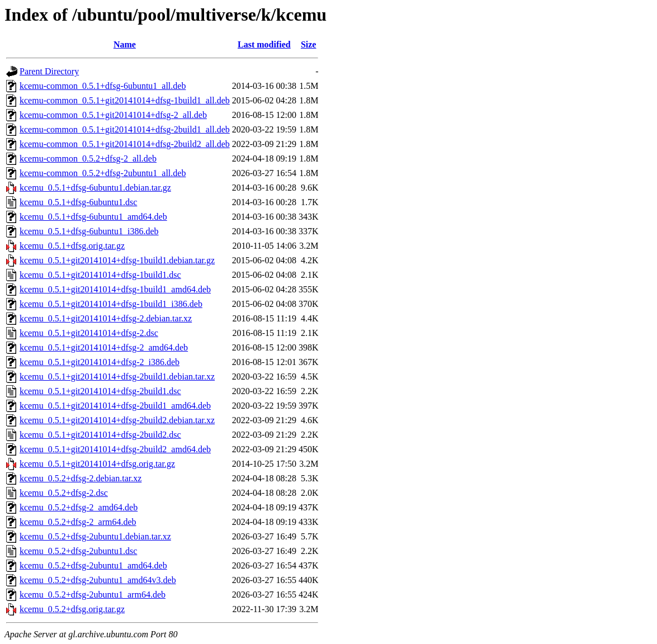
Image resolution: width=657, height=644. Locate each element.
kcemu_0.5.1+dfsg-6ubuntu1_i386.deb (89, 231)
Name (125, 44)
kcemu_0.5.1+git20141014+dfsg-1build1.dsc (100, 275)
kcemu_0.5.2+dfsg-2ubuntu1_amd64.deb (93, 565)
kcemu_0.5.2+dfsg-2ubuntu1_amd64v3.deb (98, 580)
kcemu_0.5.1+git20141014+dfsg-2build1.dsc (100, 391)
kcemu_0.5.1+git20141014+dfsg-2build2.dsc (100, 435)
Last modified (264, 44)
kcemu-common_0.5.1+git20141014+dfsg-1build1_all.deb (125, 100)
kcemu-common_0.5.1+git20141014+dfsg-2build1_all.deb (125, 129)
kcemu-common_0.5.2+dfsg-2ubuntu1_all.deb (103, 173)
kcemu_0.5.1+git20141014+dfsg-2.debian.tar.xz (106, 318)
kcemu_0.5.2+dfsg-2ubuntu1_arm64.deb (93, 595)
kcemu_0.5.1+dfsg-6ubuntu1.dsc (78, 202)
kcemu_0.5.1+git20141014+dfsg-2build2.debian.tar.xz (117, 420)
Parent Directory (49, 71)
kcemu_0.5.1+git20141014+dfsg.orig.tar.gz (97, 464)
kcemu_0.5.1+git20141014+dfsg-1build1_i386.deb (111, 304)
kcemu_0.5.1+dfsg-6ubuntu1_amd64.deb (93, 217)
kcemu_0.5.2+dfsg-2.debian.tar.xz (81, 478)
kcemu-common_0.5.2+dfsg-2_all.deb (88, 158)
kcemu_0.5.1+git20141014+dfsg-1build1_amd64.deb (115, 289)
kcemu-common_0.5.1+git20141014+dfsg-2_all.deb (113, 115)
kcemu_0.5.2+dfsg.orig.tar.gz (72, 609)
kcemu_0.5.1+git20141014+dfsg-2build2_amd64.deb (115, 449)
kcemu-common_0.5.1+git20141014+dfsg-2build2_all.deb (125, 144)
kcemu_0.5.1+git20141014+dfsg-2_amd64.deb (104, 347)
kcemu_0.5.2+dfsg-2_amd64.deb (79, 507)
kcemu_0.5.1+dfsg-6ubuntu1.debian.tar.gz (95, 188)
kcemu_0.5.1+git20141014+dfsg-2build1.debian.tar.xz (117, 377)
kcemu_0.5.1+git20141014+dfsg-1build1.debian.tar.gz (117, 260)
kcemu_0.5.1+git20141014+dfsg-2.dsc (89, 333)
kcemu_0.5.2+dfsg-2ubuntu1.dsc (78, 551)
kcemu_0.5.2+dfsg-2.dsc (64, 493)
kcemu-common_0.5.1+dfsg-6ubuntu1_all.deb (103, 86)
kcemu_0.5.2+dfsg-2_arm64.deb (78, 522)
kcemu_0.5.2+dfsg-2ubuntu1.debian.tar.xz (95, 536)
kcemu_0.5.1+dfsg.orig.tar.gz (72, 246)
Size (309, 44)
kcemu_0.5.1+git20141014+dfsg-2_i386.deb (100, 362)
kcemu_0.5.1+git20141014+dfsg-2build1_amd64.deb (115, 406)
